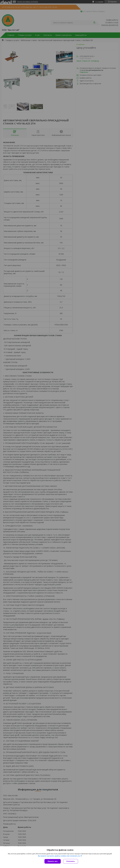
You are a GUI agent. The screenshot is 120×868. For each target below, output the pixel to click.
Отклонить (71, 861)
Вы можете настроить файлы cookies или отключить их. (59, 856)
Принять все (53, 861)
